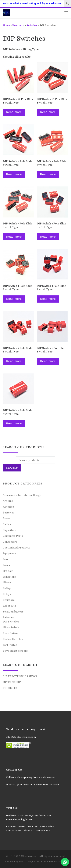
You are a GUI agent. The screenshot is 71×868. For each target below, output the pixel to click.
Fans (5, 559)
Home (6, 25)
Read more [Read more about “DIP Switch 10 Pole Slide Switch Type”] (48, 112)
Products (18, 25)
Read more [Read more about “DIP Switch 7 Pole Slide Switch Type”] (14, 237)
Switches (32, 25)
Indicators (9, 577)
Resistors (9, 600)
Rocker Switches (13, 639)
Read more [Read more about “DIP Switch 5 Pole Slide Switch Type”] (48, 237)
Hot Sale (8, 571)
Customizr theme (57, 862)
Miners (7, 582)
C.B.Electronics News (20, 676)
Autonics (8, 507)
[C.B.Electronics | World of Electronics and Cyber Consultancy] (6, 12)
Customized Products (16, 548)
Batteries (9, 513)
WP (21, 862)
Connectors (10, 542)
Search (12, 468)
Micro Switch (11, 627)
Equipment (10, 553)
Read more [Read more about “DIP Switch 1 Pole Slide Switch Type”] (48, 361)
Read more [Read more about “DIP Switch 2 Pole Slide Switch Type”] (14, 361)
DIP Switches (11, 622)
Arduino (8, 501)
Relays (7, 594)
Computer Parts (13, 536)
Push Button (11, 633)
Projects (10, 688)
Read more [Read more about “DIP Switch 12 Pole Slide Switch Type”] (14, 112)
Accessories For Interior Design (22, 495)
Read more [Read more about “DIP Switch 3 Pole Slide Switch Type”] (48, 299)
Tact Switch (10, 645)
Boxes (6, 518)
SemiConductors (13, 612)
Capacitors (10, 530)
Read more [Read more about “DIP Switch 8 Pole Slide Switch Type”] (48, 174)
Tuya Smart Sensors (15, 651)
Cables (7, 524)
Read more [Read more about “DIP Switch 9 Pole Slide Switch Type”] (14, 174)
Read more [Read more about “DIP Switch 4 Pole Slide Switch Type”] (14, 299)
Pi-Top (7, 588)
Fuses (6, 565)
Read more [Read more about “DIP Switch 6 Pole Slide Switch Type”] (14, 423)
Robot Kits (9, 606)
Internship (12, 682)
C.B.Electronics (26, 856)
